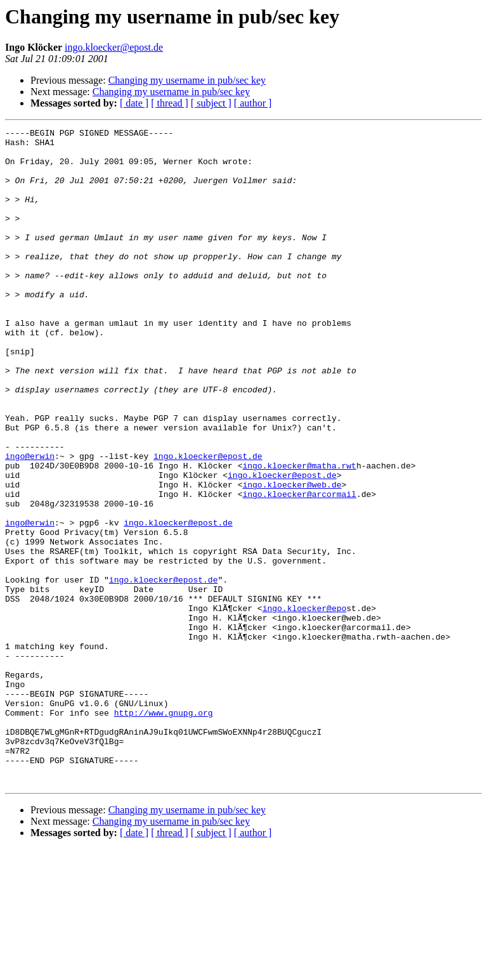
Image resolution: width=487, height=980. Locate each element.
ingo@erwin (30, 522)
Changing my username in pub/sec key (187, 80)
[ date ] (134, 103)
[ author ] (253, 103)
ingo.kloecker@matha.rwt (299, 534)
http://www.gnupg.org (164, 830)
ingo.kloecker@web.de (292, 557)
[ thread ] (170, 103)
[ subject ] (211, 103)
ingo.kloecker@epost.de (114, 47)
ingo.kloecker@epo (305, 705)
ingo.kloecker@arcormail (299, 568)
